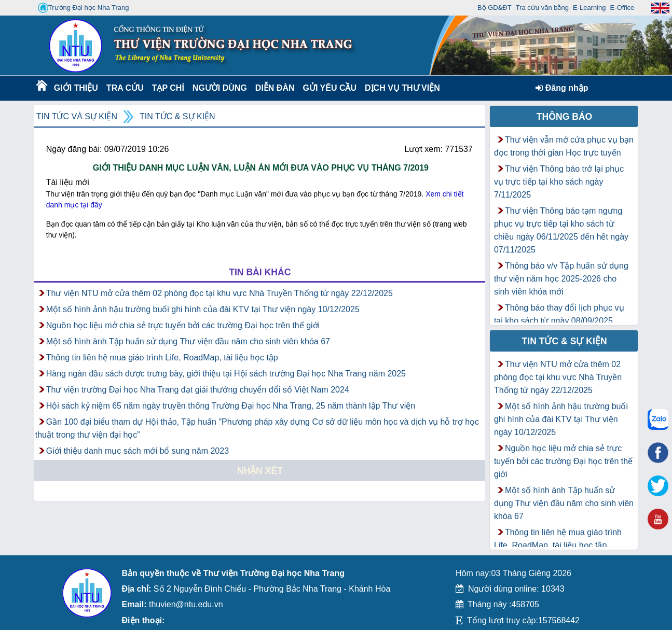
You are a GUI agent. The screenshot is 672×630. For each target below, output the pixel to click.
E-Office (622, 8)
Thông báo (565, 117)
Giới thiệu (76, 88)
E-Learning (589, 8)
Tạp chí (168, 88)
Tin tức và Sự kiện (77, 116)
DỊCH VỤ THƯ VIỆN (400, 88)
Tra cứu (125, 88)
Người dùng (219, 88)
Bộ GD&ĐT (495, 8)
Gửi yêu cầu (330, 88)
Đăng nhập (562, 88)
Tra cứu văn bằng (542, 8)
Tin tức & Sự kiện (177, 116)
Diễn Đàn (275, 88)
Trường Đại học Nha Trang (84, 8)
